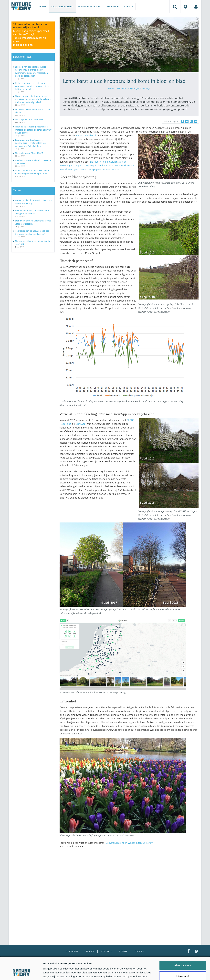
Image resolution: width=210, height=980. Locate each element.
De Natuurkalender (117, 88)
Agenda (128, 6)
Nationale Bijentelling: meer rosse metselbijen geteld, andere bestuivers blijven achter (33, 130)
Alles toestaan (183, 948)
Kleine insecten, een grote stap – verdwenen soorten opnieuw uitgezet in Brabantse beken (33, 86)
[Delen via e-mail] (196, 121)
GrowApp (81, 424)
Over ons (112, 6)
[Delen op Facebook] (182, 121)
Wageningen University (139, 88)
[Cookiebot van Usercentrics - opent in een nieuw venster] (21, 974)
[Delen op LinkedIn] (191, 121)
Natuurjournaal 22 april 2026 (29, 120)
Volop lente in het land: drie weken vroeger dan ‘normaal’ (32, 212)
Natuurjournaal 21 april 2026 (29, 153)
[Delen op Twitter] (187, 121)
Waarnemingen (89, 6)
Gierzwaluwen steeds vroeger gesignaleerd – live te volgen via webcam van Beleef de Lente (30, 143)
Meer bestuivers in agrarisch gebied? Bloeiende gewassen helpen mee (33, 172)
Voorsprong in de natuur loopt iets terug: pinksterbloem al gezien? (32, 232)
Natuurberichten (62, 6)
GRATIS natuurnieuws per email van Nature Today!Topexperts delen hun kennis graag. (31, 38)
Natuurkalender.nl (86, 135)
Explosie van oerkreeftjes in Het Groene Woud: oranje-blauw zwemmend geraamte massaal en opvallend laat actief (31, 71)
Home (43, 6)
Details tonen (177, 974)
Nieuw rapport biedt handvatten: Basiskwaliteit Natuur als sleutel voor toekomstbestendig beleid (33, 99)
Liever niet (183, 958)
